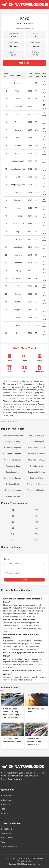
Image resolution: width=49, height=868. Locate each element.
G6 (13, 522)
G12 (13, 540)
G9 (36, 528)
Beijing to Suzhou (13, 496)
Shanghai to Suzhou (13, 478)
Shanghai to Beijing (13, 442)
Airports (5, 813)
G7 (36, 522)
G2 (13, 510)
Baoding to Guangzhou (13, 454)
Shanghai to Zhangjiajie (36, 490)
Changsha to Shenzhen (36, 484)
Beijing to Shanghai (36, 436)
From (24, 562)
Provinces (6, 805)
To (24, 572)
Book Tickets (24, 63)
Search (24, 580)
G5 (36, 516)
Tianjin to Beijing (36, 478)
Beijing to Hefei (13, 484)
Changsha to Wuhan (36, 460)
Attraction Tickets (9, 847)
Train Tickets (7, 833)
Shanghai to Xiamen (13, 460)
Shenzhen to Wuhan (36, 454)
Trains (9, 422)
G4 (13, 516)
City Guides (6, 796)
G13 (36, 540)
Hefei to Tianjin (36, 466)
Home (3, 422)
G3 (36, 510)
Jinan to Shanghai (36, 442)
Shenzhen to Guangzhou (13, 436)
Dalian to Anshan (13, 472)
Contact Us (10, 858)
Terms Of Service (25, 861)
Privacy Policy (23, 858)
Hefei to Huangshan (13, 490)
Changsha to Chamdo (36, 472)
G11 (36, 534)
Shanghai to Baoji (13, 466)
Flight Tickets (7, 838)
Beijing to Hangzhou (36, 448)
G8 (13, 528)
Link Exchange (38, 858)
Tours (4, 842)
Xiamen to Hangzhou (13, 448)
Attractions (6, 800)
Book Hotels (7, 829)
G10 (13, 534)
